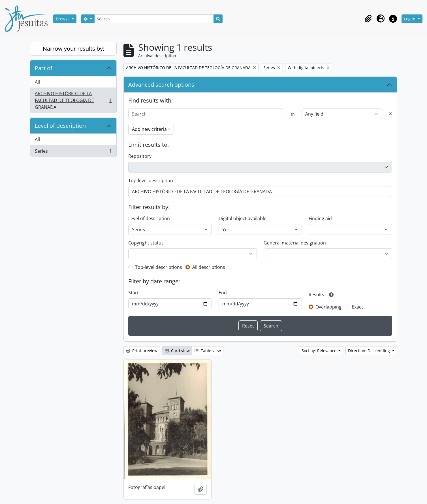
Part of (44, 68)
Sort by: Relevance (320, 351)
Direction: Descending (370, 351)
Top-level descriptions (159, 267)
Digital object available (243, 218)
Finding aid (320, 218)
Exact (357, 307)
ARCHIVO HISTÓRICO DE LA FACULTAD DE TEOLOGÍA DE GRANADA (73, 100)
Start (134, 293)
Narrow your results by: (73, 49)
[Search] (154, 19)
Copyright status (146, 243)
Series (73, 152)
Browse (63, 19)
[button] (368, 19)
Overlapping (328, 307)
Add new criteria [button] (149, 129)
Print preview (142, 351)
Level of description (60, 126)
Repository (140, 156)
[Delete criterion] (390, 114)
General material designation (295, 243)
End (223, 293)
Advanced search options (161, 85)
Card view (177, 351)
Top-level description (151, 180)
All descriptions (209, 267)
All (37, 82)
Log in (410, 19)
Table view (208, 351)
